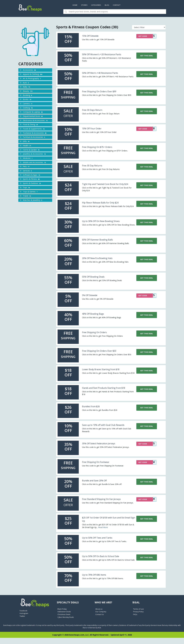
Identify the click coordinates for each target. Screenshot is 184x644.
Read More (103, 534)
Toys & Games (30, 192)
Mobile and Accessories (35, 163)
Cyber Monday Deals (66, 624)
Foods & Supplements (34, 129)
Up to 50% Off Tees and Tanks (101, 544)
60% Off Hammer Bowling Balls (102, 243)
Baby (27, 87)
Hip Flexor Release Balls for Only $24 (106, 206)
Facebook (24, 617)
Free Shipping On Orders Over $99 (104, 93)
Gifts (26, 142)
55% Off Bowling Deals (96, 280)
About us (99, 615)
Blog (111, 5)
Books (27, 100)
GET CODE (143, 37)
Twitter (23, 622)
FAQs (135, 621)
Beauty (28, 91)
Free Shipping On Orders (98, 336)
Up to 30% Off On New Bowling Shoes (106, 224)
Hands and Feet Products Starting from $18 (108, 393)
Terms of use (139, 615)
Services (28, 171)
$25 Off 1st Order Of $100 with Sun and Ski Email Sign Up (107, 526)
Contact (122, 5)
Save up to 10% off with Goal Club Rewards (104, 431)
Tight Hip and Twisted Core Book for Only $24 (106, 187)
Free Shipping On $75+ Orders (101, 149)
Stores (86, 5)
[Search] (117, 12)
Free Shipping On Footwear (100, 468)
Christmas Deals (65, 621)
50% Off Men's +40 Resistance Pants (105, 75)
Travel (27, 196)
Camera (28, 104)
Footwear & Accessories (35, 133)
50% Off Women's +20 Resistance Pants (103, 56)
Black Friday (63, 615)
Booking (28, 95)
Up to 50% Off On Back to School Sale (106, 563)
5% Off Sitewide (92, 299)
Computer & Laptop (33, 112)
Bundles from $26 (93, 411)
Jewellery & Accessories (35, 154)
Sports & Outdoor (32, 184)
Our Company (101, 618)
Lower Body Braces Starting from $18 (106, 373)
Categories (99, 5)
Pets (26, 167)
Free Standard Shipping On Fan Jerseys (102, 507)
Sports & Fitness (31, 179)
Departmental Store (33, 117)
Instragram (24, 620)
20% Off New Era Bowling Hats (102, 261)
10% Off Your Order (95, 130)
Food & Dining (31, 125)
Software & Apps (32, 175)
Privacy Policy (139, 618)
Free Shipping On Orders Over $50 (104, 354)
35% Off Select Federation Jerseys (103, 450)
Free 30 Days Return (95, 112)
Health (27, 146)
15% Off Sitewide (93, 36)
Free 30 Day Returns (95, 167)
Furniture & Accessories (34, 137)
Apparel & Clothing (33, 75)
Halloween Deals (65, 618)
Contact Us (100, 621)
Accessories (30, 70)
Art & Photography (32, 79)
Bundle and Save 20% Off (98, 487)
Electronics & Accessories (35, 121)
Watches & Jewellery (33, 200)
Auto (26, 83)
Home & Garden (31, 150)
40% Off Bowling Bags (96, 317)
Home (76, 5)
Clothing (28, 108)
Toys (27, 188)
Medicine (28, 158)
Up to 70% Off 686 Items (97, 581)
